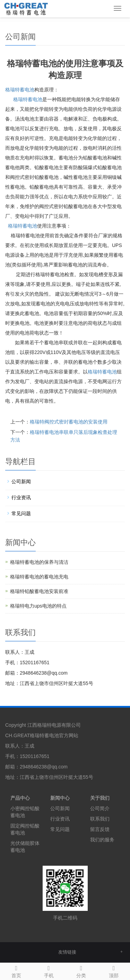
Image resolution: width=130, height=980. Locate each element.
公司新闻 (21, 481)
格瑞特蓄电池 (20, 90)
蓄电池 (28, 99)
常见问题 (21, 513)
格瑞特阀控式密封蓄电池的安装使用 (69, 422)
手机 (49, 971)
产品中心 (20, 798)
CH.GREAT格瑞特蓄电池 (32, 735)
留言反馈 (100, 829)
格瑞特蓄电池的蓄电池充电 (39, 577)
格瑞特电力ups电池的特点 (38, 606)
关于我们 (100, 798)
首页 (16, 971)
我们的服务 (102, 840)
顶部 (114, 971)
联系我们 (100, 819)
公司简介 (100, 808)
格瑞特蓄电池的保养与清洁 (39, 562)
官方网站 (69, 735)
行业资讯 (21, 497)
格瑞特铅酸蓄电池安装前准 (39, 591)
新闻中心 (60, 798)
